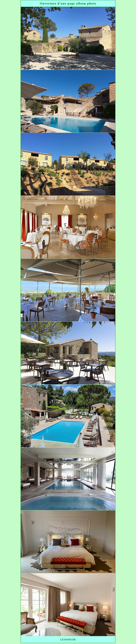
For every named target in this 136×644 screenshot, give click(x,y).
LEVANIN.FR (68, 640)
